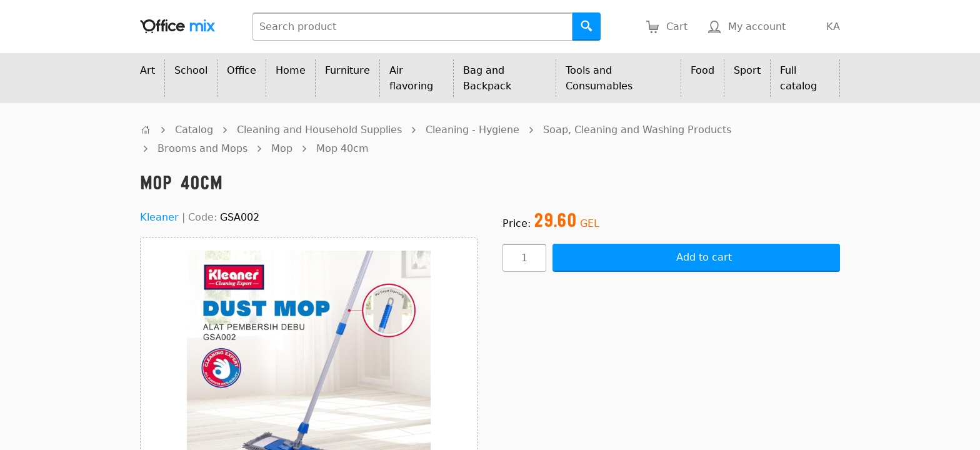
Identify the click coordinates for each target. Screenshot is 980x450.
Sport (747, 70)
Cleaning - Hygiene (472, 130)
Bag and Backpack (487, 78)
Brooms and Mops (202, 148)
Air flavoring (411, 78)
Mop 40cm (342, 148)
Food (702, 70)
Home (291, 70)
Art (147, 70)
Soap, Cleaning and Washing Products (637, 130)
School (191, 70)
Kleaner (159, 217)
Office (242, 70)
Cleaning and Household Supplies (319, 130)
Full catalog (798, 78)
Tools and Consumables (599, 78)
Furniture (347, 70)
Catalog (194, 130)
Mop (282, 148)
